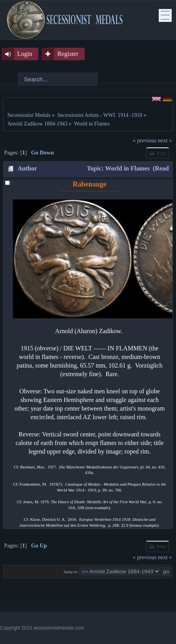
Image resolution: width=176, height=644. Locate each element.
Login (25, 54)
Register (68, 54)
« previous (145, 140)
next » (165, 140)
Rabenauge (89, 184)
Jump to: (71, 572)
